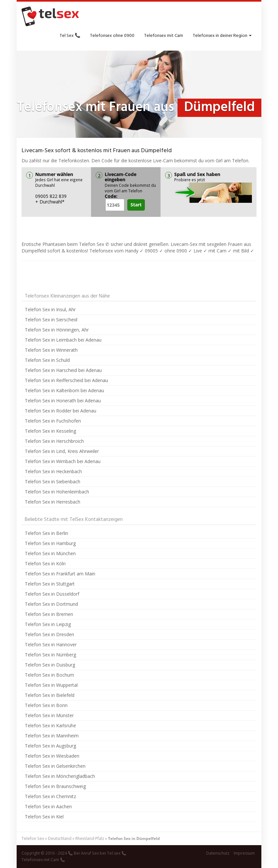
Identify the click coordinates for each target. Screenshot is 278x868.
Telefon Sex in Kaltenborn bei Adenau (64, 390)
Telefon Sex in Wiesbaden (52, 756)
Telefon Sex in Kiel (44, 817)
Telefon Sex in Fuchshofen (53, 421)
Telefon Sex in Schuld (47, 360)
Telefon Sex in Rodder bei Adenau (61, 411)
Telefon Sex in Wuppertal (51, 685)
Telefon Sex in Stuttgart (50, 584)
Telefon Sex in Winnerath (51, 350)
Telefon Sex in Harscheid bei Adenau (63, 370)
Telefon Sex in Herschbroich (54, 441)
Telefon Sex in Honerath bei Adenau (63, 401)
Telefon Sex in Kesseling (50, 431)
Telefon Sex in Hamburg (50, 543)
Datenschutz (218, 853)
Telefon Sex (33, 838)
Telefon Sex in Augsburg (50, 746)
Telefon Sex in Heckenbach (53, 471)
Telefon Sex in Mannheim (52, 736)
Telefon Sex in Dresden (49, 634)
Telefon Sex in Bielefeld (50, 695)
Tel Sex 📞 (70, 36)
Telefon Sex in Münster (49, 715)
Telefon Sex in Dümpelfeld (134, 838)
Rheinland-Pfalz (90, 838)
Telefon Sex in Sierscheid (51, 320)
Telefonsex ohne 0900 (112, 36)
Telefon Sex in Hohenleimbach (57, 492)
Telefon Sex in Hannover (51, 644)
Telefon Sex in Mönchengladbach (60, 776)
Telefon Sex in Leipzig (48, 624)
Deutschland (60, 838)
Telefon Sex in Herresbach (53, 502)
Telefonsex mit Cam (164, 36)
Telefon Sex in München (50, 553)
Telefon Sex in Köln (45, 563)
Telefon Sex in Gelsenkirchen (55, 766)
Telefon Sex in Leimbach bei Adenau (63, 340)
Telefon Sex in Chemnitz (50, 796)
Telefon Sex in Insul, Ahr (50, 309)
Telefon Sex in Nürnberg (50, 655)
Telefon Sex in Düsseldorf (52, 594)
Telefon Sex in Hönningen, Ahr (57, 330)
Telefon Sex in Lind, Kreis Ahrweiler (62, 451)
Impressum (244, 853)
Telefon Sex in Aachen (48, 806)
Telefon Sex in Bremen (49, 614)
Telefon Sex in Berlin (46, 533)
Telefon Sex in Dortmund (51, 604)
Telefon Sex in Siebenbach (53, 482)
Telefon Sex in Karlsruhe (50, 725)
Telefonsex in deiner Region (222, 36)
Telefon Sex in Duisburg (50, 665)
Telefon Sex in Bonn (46, 705)
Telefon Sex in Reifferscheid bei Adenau (66, 380)
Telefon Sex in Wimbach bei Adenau (63, 461)
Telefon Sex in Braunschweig (55, 786)
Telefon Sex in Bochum (49, 675)
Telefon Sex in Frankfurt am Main (60, 574)
